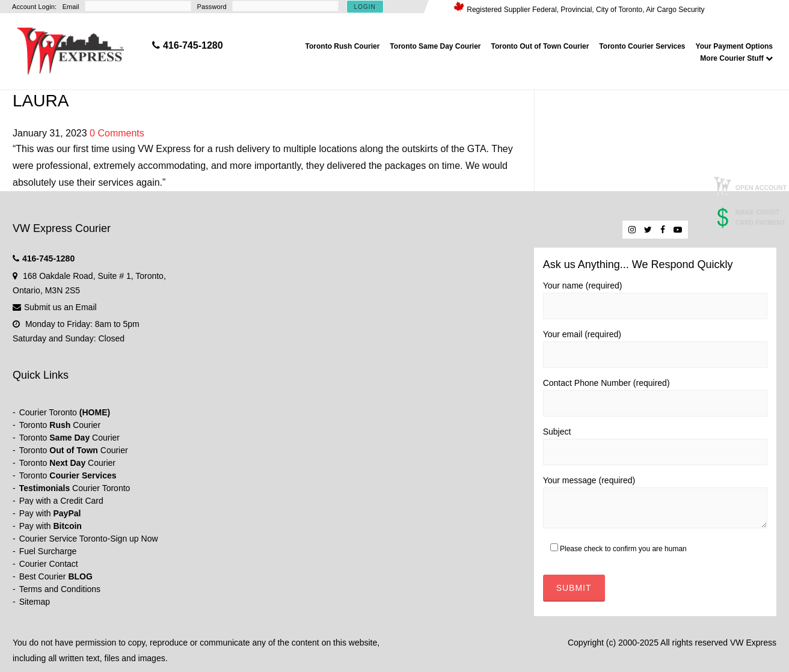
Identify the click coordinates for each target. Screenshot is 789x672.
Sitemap (35, 602)
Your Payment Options (734, 46)
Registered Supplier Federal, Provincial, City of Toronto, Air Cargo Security (585, 10)
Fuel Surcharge (48, 551)
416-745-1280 (48, 258)
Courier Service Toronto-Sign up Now (89, 539)
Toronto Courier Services (642, 46)
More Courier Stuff (736, 58)
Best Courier (56, 576)
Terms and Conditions (60, 589)
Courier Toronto (65, 412)
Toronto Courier (60, 425)
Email (71, 7)
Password (212, 7)
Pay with (50, 513)
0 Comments (117, 133)
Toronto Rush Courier (343, 46)
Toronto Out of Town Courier (540, 46)
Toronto (68, 475)
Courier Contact (49, 564)
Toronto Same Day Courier (435, 46)
